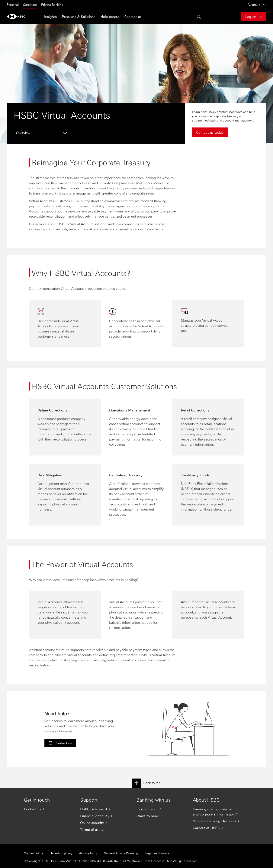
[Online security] (105, 823)
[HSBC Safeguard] (105, 809)
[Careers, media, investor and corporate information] (218, 812)
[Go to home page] (17, 17)
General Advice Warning (121, 853)
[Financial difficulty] (105, 816)
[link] (60, 743)
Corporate (30, 4)
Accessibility (88, 853)
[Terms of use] (105, 830)
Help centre (110, 17)
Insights (50, 17)
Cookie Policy (33, 853)
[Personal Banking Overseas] (218, 821)
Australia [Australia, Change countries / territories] (257, 4)
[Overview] (41, 133)
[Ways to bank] (161, 816)
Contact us (133, 17)
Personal (13, 4)
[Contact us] (49, 809)
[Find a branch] (161, 809)
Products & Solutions (79, 17)
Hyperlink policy (61, 853)
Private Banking (52, 4)
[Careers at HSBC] (218, 828)
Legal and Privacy (157, 853)
